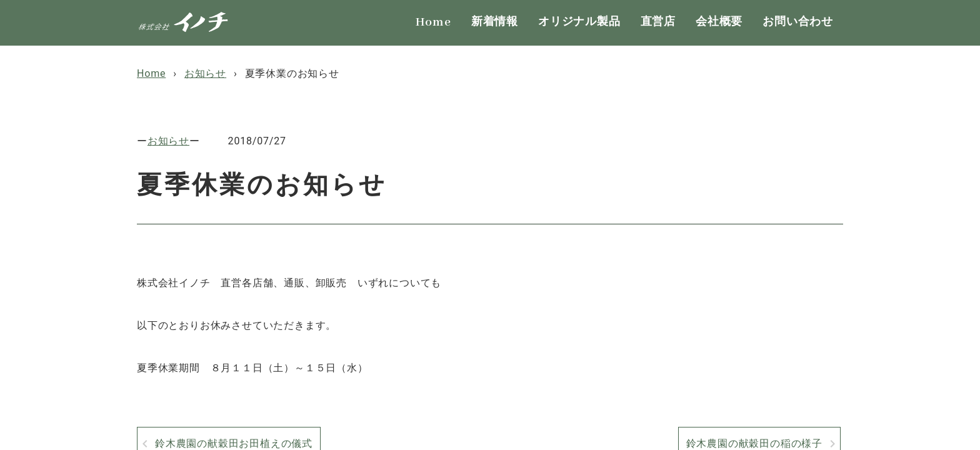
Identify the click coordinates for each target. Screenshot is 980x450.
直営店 (658, 22)
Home (433, 22)
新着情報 (495, 22)
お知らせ (168, 141)
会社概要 (719, 22)
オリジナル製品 (579, 22)
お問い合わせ (798, 22)
